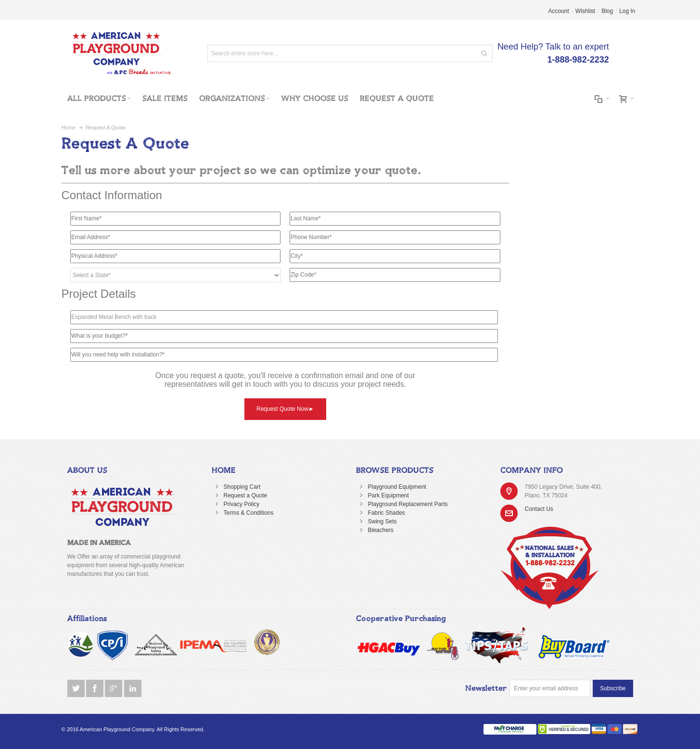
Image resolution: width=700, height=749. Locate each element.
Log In (627, 11)
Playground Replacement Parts (408, 504)
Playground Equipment (397, 487)
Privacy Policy (242, 504)
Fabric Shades (387, 513)
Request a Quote (246, 495)
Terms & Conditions (249, 513)
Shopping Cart (242, 487)
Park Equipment (388, 495)
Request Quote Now (285, 409)
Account (559, 11)
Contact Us (539, 509)
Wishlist (585, 11)
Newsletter (486, 688)
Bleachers (381, 530)
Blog (607, 11)
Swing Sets (382, 521)
